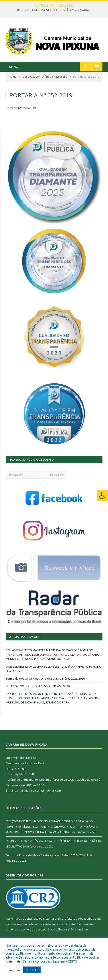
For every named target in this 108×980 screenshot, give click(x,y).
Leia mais (14, 961)
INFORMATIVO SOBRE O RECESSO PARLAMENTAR (38, 686)
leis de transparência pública (46, 929)
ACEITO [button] (32, 970)
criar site (33, 919)
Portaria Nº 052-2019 (21, 108)
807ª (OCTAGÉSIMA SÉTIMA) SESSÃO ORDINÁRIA (53, 10)
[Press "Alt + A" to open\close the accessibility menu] (103, 496)
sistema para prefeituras (60, 919)
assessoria (13, 924)
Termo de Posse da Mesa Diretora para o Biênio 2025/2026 (45, 678)
